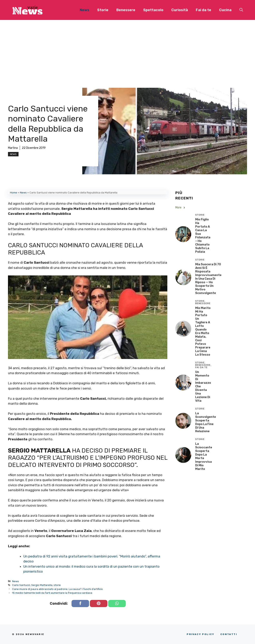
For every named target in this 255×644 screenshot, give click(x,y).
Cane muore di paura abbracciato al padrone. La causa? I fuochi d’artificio (57, 589)
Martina (13, 148)
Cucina (225, 10)
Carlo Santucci (21, 585)
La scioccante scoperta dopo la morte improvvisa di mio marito (204, 456)
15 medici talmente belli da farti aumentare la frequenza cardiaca (52, 593)
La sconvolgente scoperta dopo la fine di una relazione (206, 422)
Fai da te (204, 10)
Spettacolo (153, 10)
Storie (103, 10)
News (84, 10)
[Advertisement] (127, 50)
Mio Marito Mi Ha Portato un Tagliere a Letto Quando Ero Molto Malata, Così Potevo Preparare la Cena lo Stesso (203, 331)
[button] (241, 10)
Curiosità (180, 10)
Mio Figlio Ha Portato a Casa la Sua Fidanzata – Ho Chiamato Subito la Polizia (203, 236)
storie (57, 585)
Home (14, 193)
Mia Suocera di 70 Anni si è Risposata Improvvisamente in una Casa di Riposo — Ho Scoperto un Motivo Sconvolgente (208, 279)
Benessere (126, 10)
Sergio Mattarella (42, 585)
